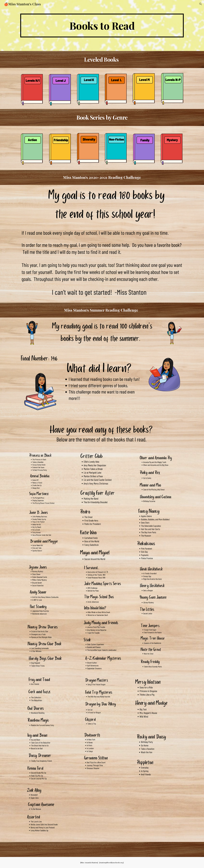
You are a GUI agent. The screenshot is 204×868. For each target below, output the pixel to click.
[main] (102, 26)
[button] (201, 4)
